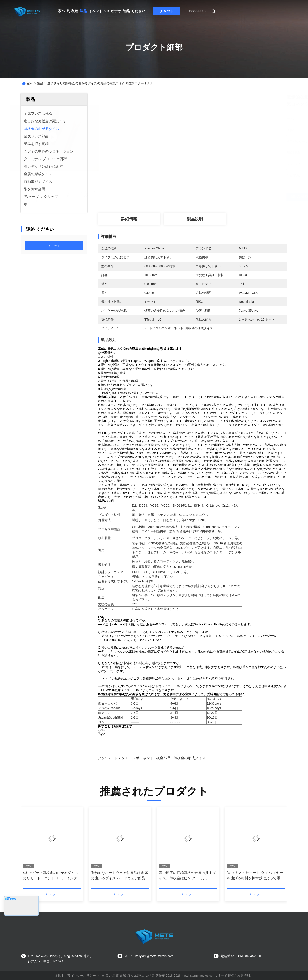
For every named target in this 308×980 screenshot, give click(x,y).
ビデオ (116, 11)
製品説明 (195, 219)
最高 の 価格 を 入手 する (216, 197)
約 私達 (72, 11)
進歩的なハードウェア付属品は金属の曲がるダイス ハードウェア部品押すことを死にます (120, 876)
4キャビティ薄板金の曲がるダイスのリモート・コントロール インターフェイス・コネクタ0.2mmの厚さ (52, 876)
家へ (62, 11)
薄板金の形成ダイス (190, 758)
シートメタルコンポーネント (130, 758)
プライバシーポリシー (80, 976)
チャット (167, 11)
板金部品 (163, 758)
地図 (58, 976)
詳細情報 (129, 219)
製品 (83, 11)
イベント (96, 11)
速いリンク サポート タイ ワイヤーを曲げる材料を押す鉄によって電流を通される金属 (255, 876)
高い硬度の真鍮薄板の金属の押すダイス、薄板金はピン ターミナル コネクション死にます (187, 876)
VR (107, 11)
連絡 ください (134, 11)
